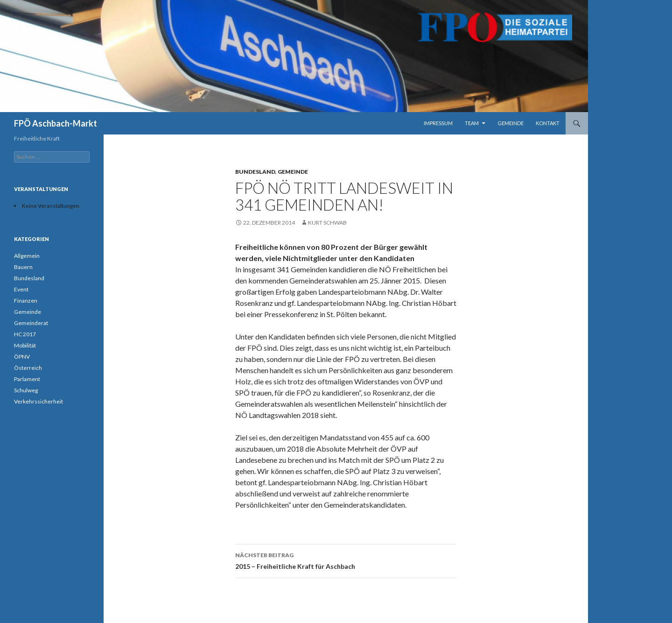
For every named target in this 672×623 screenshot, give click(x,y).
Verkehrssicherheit (38, 401)
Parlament (27, 379)
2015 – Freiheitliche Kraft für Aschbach (346, 560)
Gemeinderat (31, 323)
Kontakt (548, 123)
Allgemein (27, 256)
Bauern (23, 267)
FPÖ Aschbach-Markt (56, 123)
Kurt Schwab (327, 223)
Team (472, 123)
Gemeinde (511, 123)
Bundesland (255, 172)
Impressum (438, 123)
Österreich (28, 368)
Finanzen (26, 301)
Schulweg (26, 390)
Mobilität (25, 345)
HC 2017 (25, 334)
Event (21, 289)
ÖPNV (22, 357)
